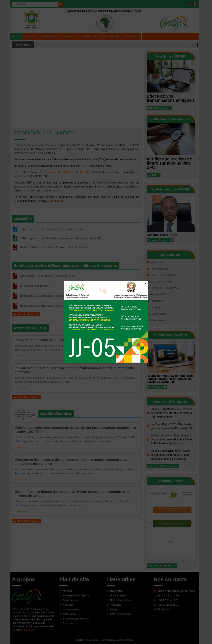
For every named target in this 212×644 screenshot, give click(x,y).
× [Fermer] (146, 283)
